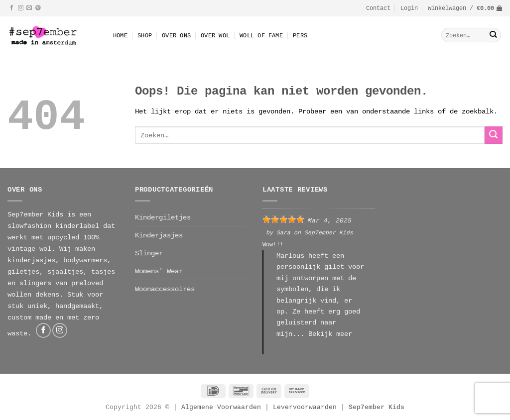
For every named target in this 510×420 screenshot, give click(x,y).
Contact (378, 8)
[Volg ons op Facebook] (12, 8)
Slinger (149, 253)
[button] (409, 8)
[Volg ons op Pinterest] (38, 8)
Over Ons (176, 35)
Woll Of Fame (261, 35)
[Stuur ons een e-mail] (29, 8)
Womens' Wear (159, 271)
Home (120, 35)
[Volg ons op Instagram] (21, 8)
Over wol (215, 35)
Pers (300, 35)
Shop (145, 35)
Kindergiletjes (163, 217)
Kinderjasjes (159, 235)
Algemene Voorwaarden (221, 407)
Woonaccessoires (165, 289)
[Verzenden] (493, 35)
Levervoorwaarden (307, 407)
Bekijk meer (330, 334)
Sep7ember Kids (329, 232)
